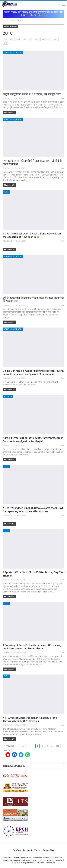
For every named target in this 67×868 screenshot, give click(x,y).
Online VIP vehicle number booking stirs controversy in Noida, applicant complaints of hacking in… (33, 372)
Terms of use (50, 863)
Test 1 (6, 192)
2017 (5, 43)
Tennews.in (7, 858)
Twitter (37, 850)
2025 (12, 39)
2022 (31, 39)
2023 (24, 39)
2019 (49, 39)
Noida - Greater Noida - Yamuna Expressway (13, 53)
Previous (9, 746)
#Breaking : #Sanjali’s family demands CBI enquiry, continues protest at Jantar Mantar (32, 647)
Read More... (10, 112)
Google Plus (48, 850)
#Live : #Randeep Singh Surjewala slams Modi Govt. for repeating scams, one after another (33, 510)
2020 (43, 39)
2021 (37, 39)
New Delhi (8, 396)
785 (58, 746)
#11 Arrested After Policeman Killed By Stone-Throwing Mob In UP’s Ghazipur (30, 719)
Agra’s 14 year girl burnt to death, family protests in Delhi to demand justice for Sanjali (33, 440)
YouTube (17, 850)
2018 (56, 39)
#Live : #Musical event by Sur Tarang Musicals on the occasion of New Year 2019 (32, 235)
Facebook (28, 850)
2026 (5, 39)
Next (7, 750)
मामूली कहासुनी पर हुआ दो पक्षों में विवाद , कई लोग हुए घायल (32, 94)
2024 (18, 39)
